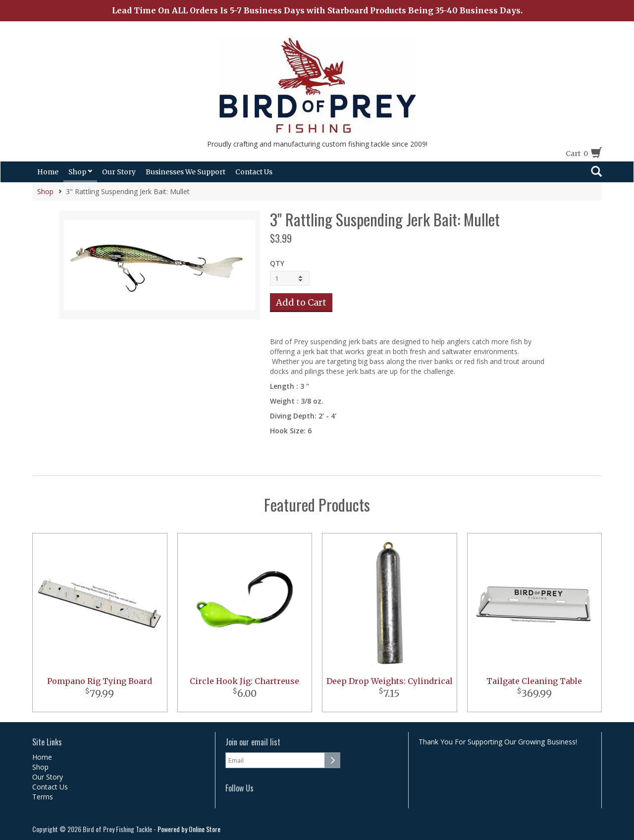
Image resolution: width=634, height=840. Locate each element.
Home (48, 172)
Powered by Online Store (189, 829)
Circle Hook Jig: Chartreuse (244, 681)
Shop (80, 172)
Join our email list (253, 742)
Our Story (119, 172)
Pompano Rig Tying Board (100, 681)
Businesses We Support (185, 172)
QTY (277, 263)
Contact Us (254, 172)
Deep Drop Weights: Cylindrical (390, 681)
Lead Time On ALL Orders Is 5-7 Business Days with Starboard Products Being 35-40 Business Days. (317, 10)
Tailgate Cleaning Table (534, 681)
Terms (43, 797)
